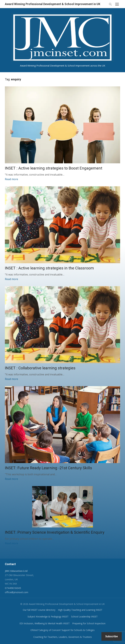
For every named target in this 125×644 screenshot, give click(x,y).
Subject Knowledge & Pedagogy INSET (48, 617)
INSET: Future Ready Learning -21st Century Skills (48, 468)
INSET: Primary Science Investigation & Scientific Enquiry (55, 532)
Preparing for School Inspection (89, 623)
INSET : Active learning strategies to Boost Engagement (54, 168)
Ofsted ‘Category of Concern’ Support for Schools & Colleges (62, 630)
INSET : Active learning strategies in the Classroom (49, 268)
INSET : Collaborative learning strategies (40, 368)
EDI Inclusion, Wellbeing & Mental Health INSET (45, 623)
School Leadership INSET (84, 617)
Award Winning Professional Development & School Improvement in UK (53, 4)
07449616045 (13, 588)
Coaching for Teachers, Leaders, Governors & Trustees (63, 637)
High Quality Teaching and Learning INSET (80, 610)
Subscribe (112, 636)
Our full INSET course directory (39, 610)
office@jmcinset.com (17, 592)
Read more (11, 179)
